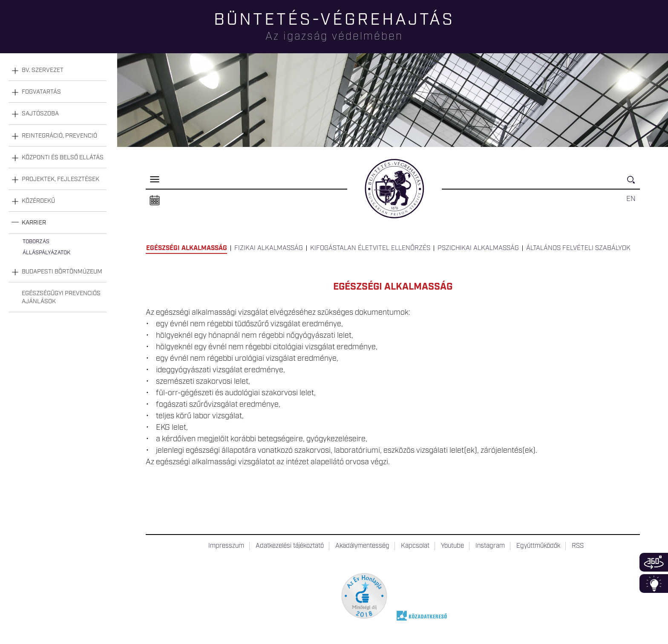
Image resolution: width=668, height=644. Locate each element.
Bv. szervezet (43, 70)
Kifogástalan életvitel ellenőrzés (370, 248)
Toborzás (36, 242)
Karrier (34, 223)
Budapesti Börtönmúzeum (62, 272)
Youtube (452, 546)
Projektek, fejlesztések (60, 179)
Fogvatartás (41, 92)
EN (631, 199)
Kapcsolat (415, 546)
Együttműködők (538, 546)
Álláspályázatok (46, 253)
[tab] (58, 70)
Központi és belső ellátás (63, 158)
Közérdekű (38, 201)
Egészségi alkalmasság (187, 248)
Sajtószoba (40, 114)
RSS (578, 546)
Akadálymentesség (362, 546)
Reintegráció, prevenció (59, 136)
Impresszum (226, 546)
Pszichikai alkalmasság (478, 248)
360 (654, 562)
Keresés (633, 183)
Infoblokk (654, 584)
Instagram (490, 546)
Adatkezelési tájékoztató (290, 546)
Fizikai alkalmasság (269, 248)
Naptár (155, 201)
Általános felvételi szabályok (578, 248)
